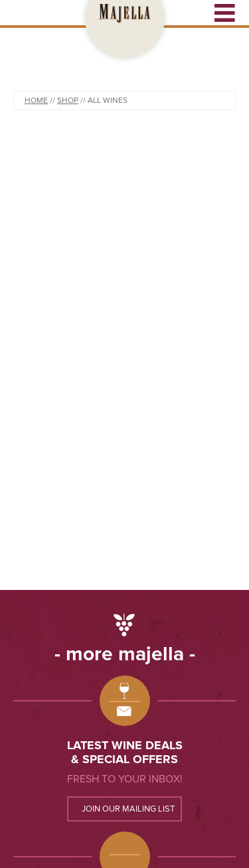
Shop (68, 100)
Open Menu (225, 13)
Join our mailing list (128, 809)
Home (36, 100)
